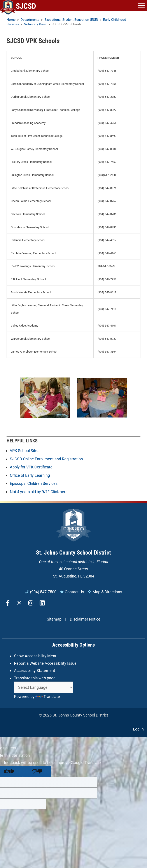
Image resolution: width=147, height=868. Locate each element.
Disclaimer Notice (85, 619)
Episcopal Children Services (34, 483)
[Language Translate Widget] (44, 687)
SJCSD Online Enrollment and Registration (46, 459)
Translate (48, 697)
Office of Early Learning (30, 475)
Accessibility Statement (35, 671)
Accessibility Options (73, 645)
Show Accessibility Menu (36, 656)
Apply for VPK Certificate (31, 467)
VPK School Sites (25, 451)
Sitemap (54, 619)
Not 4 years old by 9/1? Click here (39, 492)
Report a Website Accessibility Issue (45, 663)
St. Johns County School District (73, 553)
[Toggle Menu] (141, 5)
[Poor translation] (37, 771)
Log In (138, 729)
